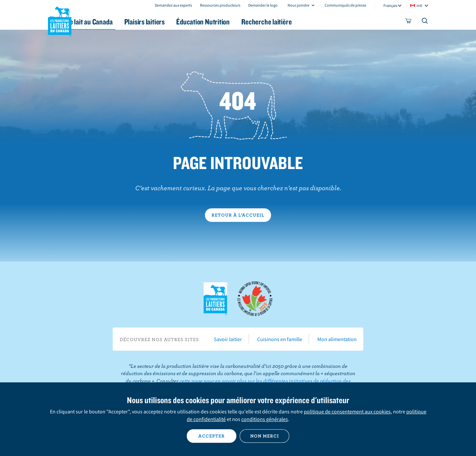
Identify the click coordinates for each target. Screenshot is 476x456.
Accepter (212, 436)
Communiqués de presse (345, 5)
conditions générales (265, 419)
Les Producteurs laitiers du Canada (60, 20)
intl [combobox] (419, 5)
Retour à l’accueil (238, 215)
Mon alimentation (337, 339)
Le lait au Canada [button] (112, 22)
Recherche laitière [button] (306, 22)
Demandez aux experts (173, 5)
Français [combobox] (390, 5)
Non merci (265, 436)
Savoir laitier (228, 339)
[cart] (409, 22)
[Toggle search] (425, 22)
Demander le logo (263, 5)
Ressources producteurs (220, 5)
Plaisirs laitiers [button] (173, 22)
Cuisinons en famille (280, 339)
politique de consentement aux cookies (347, 411)
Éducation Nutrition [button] (237, 22)
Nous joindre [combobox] (298, 5)
